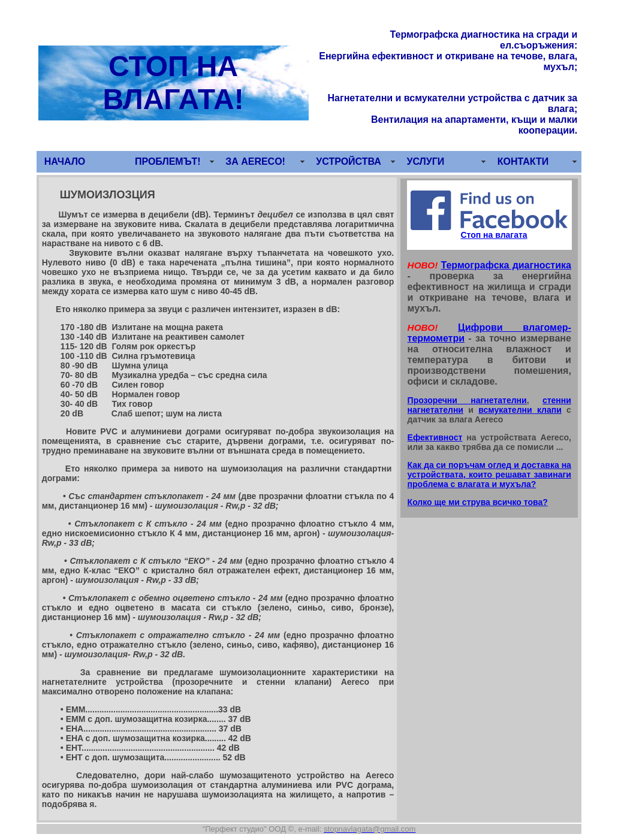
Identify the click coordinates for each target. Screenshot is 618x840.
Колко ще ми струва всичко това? (478, 502)
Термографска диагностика (506, 265)
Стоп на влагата (494, 235)
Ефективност (435, 437)
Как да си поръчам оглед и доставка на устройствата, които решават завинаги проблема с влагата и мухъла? (489, 475)
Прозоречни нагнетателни (467, 400)
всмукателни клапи (520, 410)
